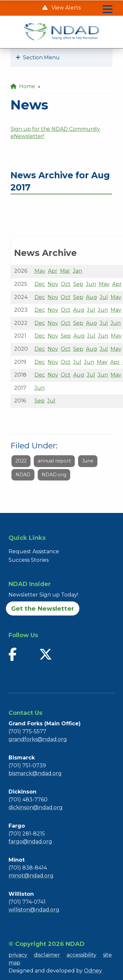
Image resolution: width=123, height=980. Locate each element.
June (88, 461)
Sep (78, 284)
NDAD (23, 475)
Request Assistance (34, 551)
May (40, 271)
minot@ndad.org (31, 876)
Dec (40, 284)
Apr (53, 271)
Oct (66, 284)
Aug (92, 297)
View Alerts (65, 8)
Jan (77, 271)
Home (23, 86)
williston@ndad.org (34, 910)
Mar (65, 271)
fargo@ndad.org (30, 842)
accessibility (82, 955)
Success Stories (29, 560)
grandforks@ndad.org (38, 739)
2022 (21, 461)
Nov (53, 284)
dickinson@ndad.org (36, 807)
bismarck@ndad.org (35, 773)
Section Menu (38, 58)
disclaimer (47, 955)
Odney (93, 971)
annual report (54, 461)
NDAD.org (54, 475)
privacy (18, 955)
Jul (104, 297)
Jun (91, 284)
